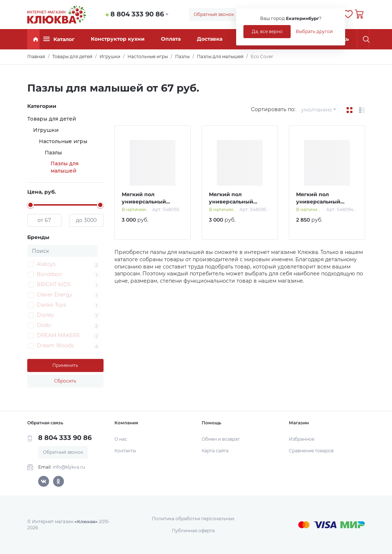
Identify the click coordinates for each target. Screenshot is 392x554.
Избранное (302, 439)
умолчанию (316, 110)
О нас (121, 439)
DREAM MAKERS (58, 335)
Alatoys (46, 264)
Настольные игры (63, 141)
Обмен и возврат (221, 439)
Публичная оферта (193, 531)
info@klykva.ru (69, 467)
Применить (65, 365)
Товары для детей (52, 119)
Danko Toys (51, 305)
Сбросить (65, 381)
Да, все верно (267, 31)
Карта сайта (215, 451)
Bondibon (49, 274)
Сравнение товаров (311, 451)
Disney (45, 315)
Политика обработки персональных (193, 519)
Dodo (44, 325)
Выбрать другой (314, 31)
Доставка (210, 39)
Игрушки (46, 130)
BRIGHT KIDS (54, 284)
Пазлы (53, 153)
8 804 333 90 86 (137, 14)
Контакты (125, 451)
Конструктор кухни (118, 39)
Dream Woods (55, 345)
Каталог (59, 39)
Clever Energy (54, 295)
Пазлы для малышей (64, 167)
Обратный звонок (214, 14)
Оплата (171, 39)
